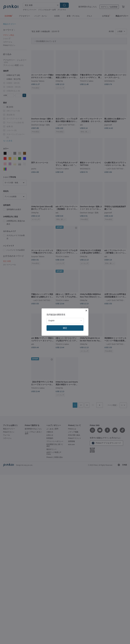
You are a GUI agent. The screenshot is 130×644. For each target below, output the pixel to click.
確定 (65, 328)
